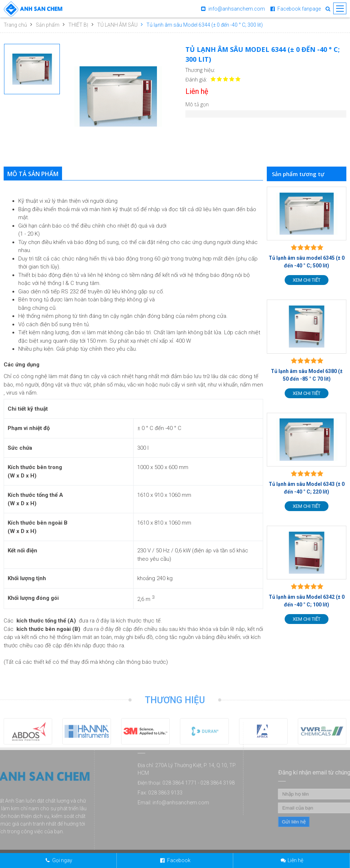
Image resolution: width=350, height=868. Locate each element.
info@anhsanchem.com (237, 9)
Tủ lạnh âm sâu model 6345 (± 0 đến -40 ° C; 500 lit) (307, 262)
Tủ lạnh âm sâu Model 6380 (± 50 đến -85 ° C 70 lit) (307, 375)
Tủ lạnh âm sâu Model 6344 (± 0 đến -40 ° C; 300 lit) (205, 25)
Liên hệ (295, 860)
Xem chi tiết (307, 280)
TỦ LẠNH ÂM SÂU (117, 25)
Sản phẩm (48, 25)
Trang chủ (15, 25)
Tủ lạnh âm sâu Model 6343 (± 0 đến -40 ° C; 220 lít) (307, 488)
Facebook (179, 860)
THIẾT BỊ (78, 25)
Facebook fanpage (299, 9)
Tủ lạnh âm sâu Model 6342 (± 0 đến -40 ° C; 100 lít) (307, 601)
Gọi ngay (62, 860)
